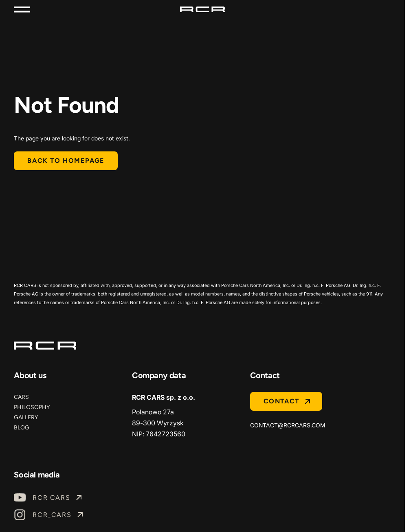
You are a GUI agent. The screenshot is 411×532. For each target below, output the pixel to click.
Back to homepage (66, 161)
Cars (21, 397)
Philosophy (32, 407)
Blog (22, 428)
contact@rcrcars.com (288, 425)
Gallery (26, 417)
